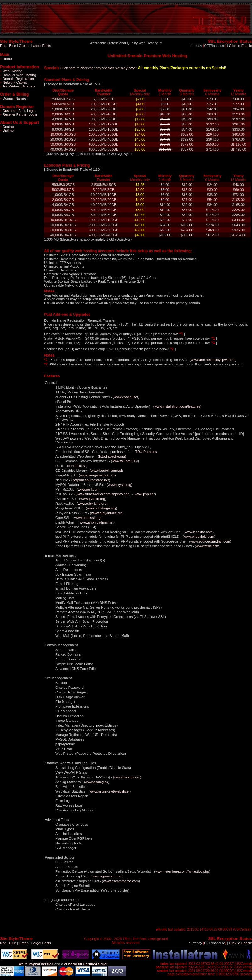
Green (24, 46)
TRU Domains (146, 452)
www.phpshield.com (199, 537)
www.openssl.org (88, 518)
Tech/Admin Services (17, 86)
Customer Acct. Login (18, 111)
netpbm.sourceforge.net (90, 480)
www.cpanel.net (126, 397)
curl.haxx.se (77, 466)
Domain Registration (17, 79)
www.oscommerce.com (121, 881)
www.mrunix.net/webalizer (110, 791)
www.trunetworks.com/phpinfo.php (103, 494)
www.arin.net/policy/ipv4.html (213, 360)
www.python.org (93, 499)
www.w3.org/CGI (125, 461)
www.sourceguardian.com (210, 541)
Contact (7, 127)
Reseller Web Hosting (18, 75)
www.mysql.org (120, 485)
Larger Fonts (41, 46)
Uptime (7, 131)
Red (3, 46)
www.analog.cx (97, 782)
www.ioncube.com (199, 532)
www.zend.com (208, 546)
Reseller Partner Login (19, 114)
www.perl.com (89, 489)
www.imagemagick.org (97, 475)
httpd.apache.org (112, 456)
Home (6, 59)
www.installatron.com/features (177, 406)
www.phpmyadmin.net (97, 522)
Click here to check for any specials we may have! (99, 68)
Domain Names (13, 98)
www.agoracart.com (107, 876)
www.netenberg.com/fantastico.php (182, 871)
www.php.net (145, 494)
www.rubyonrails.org (107, 513)
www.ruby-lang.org (92, 504)
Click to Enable (241, 46)
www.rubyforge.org (101, 508)
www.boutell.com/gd (107, 471)
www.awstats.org (127, 777)
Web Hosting (11, 71)
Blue (13, 46)
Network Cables (14, 82)
